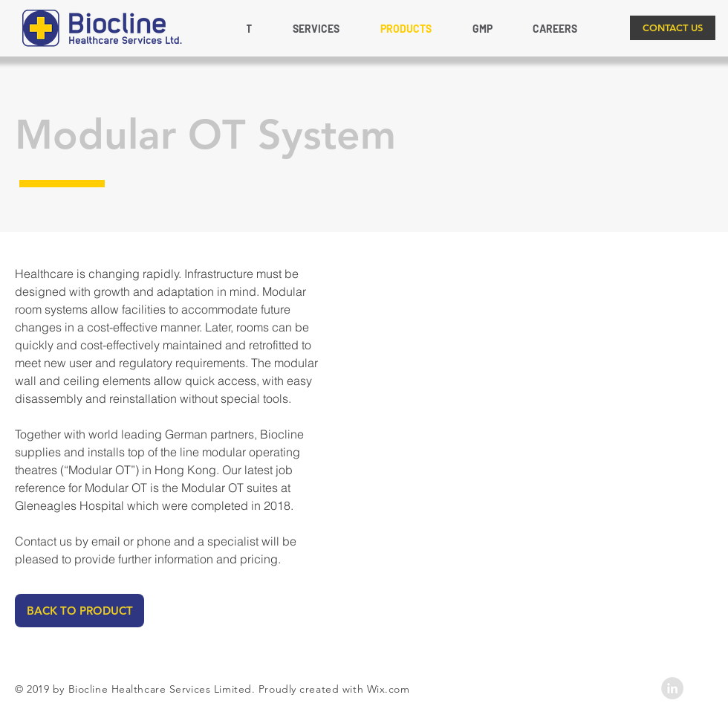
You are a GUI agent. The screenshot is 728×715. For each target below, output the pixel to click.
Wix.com (389, 689)
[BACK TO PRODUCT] (79, 611)
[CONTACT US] (673, 28)
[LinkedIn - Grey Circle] (672, 688)
